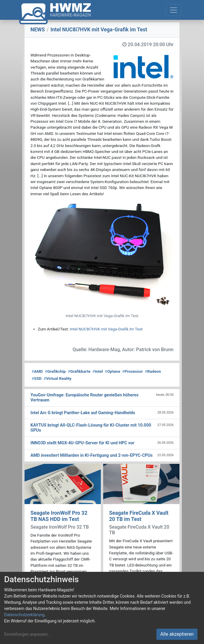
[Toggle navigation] (174, 10)
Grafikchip (55, 371)
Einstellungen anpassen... (28, 634)
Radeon (153, 371)
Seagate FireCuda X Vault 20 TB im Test (139, 516)
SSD (37, 378)
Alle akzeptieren (177, 634)
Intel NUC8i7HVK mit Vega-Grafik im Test (106, 329)
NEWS (38, 30)
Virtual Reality (57, 378)
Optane (113, 371)
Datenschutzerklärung (24, 615)
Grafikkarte (79, 371)
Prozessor (132, 371)
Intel (98, 371)
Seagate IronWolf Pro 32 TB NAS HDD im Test (59, 516)
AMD (37, 371)
